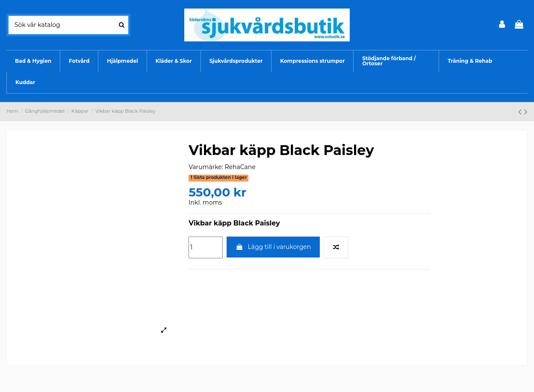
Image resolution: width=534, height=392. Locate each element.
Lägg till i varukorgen (273, 247)
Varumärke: (206, 167)
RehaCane (240, 167)
